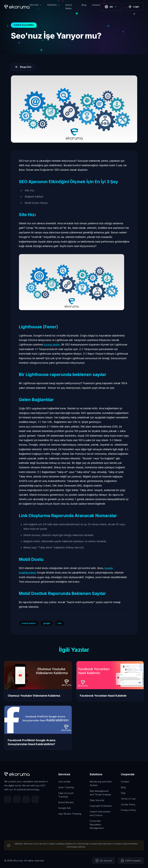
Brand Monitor (66, 802)
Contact (96, 5)
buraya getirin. (52, 345)
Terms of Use (128, 799)
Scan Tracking (66, 787)
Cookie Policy (128, 804)
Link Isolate (64, 782)
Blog (84, 5)
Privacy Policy (128, 810)
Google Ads (65, 808)
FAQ (123, 793)
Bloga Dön (23, 67)
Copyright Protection (101, 806)
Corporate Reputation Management (97, 824)
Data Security (97, 800)
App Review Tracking (70, 814)
